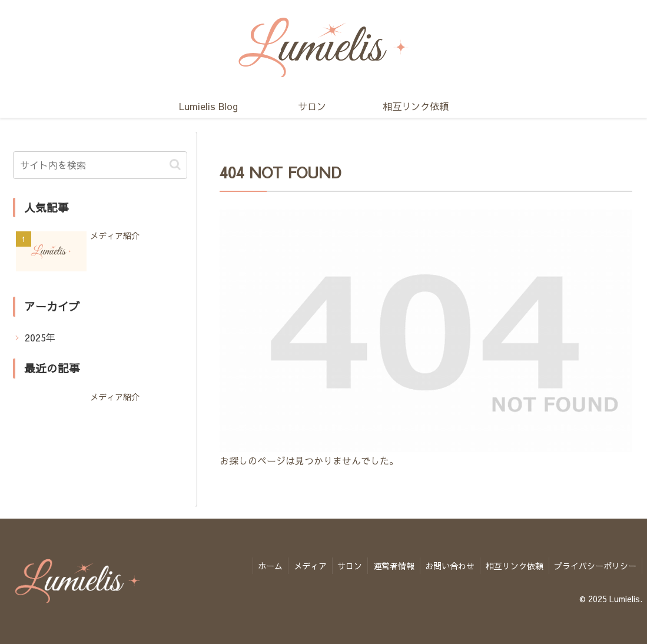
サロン (343, 565)
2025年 (40, 337)
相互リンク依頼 (512, 565)
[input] (100, 165)
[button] (175, 165)
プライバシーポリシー (595, 565)
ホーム (261, 565)
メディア (302, 565)
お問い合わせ (446, 565)
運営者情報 (389, 565)
